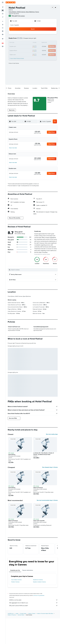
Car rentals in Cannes (16, 605)
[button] (3, 2)
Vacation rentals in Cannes (39, 608)
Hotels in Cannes (15, 608)
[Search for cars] (3, 14)
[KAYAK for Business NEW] (3, 34)
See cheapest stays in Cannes (50, 493)
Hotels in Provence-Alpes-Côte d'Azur (45, 639)
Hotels (17, 639)
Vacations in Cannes (38, 605)
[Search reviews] (34, 270)
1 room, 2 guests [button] (14, 25)
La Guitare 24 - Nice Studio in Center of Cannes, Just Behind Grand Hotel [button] (44, 479)
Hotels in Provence (12, 640)
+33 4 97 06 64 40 (14, 14)
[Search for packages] (3, 17)
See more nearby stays (52, 460)
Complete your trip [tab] (15, 596)
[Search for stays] (3, 10)
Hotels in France (32, 639)
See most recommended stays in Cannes (47, 526)
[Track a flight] (3, 28)
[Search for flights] (3, 7)
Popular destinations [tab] (28, 596)
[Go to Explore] (3, 25)
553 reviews (21, 16)
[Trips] (3, 39)
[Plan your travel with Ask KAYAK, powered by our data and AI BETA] (3, 21)
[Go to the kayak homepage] (11, 2)
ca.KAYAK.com (11, 639)
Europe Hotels (23, 639)
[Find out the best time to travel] (3, 31)
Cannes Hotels (21, 640)
